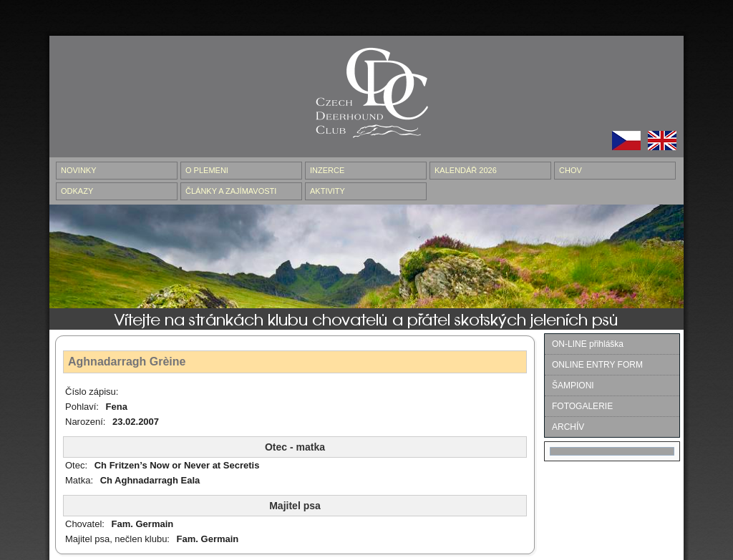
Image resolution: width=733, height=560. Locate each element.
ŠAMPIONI (573, 385)
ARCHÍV (568, 427)
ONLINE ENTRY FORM (597, 365)
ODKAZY (77, 191)
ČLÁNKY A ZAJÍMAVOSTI (231, 191)
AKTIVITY (327, 191)
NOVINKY (79, 170)
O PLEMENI (207, 170)
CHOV (571, 170)
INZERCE (327, 170)
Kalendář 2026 (466, 170)
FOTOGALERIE (582, 406)
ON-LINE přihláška (588, 344)
